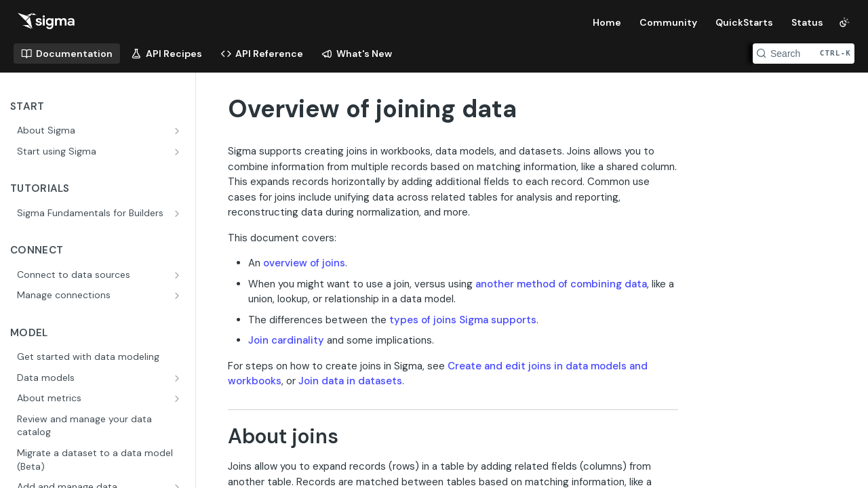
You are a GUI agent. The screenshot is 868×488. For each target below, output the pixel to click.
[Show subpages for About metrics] (178, 399)
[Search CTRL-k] (804, 54)
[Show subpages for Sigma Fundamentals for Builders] (178, 213)
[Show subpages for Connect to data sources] (178, 275)
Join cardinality (286, 340)
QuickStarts (744, 22)
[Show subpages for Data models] (178, 378)
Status (807, 22)
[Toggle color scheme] (844, 22)
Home (607, 22)
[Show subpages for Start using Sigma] (178, 152)
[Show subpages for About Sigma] (178, 131)
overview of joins (304, 263)
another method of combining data (561, 284)
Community (668, 22)
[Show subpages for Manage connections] (178, 296)
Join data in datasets (350, 381)
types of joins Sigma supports (463, 320)
